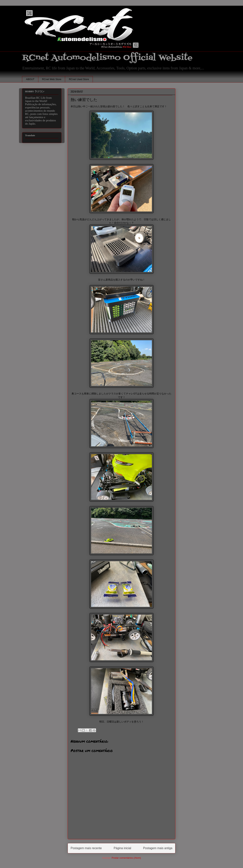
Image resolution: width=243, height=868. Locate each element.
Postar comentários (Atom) (126, 858)
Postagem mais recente (86, 848)
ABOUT (30, 79)
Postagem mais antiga (158, 848)
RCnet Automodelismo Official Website (107, 58)
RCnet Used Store (79, 79)
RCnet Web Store (52, 79)
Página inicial (122, 848)
